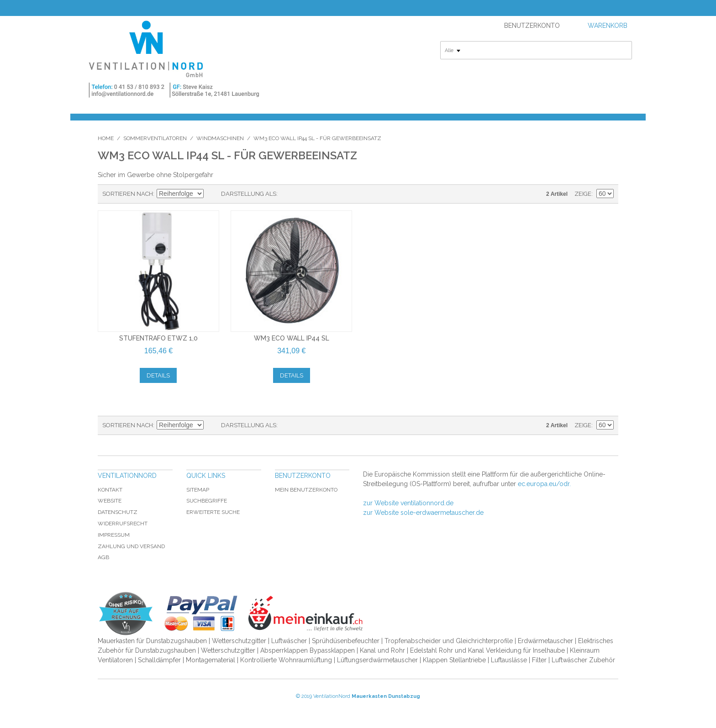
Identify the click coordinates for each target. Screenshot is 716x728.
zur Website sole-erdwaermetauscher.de (423, 513)
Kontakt (110, 490)
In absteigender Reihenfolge (212, 194)
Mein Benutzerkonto (306, 490)
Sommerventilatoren (155, 138)
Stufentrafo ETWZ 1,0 (158, 338)
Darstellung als (249, 194)
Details (158, 375)
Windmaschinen (220, 138)
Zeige (583, 194)
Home (106, 138)
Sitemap (198, 490)
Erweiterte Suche (213, 512)
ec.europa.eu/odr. (544, 484)
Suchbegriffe (207, 501)
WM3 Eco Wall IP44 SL (292, 338)
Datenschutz (118, 512)
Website (110, 501)
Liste (303, 194)
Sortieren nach (128, 194)
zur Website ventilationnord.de (408, 503)
